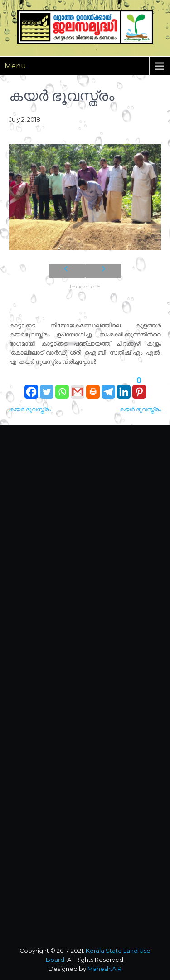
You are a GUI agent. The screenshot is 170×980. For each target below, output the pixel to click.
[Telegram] (108, 387)
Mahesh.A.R (104, 969)
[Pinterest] (139, 387)
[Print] (93, 387)
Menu (15, 66)
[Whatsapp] (62, 387)
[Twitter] (47, 387)
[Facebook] (31, 387)
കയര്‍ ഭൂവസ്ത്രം (30, 409)
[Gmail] (78, 387)
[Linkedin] (124, 387)
